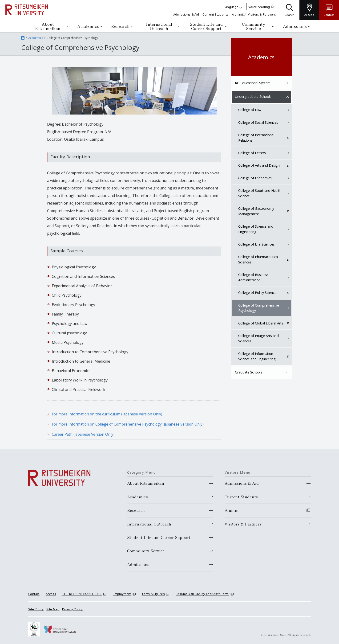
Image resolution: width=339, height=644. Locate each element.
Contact (34, 594)
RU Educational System (253, 83)
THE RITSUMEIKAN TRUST (82, 594)
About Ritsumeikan (48, 26)
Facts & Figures (153, 594)
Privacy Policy (72, 609)
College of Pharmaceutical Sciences (259, 260)
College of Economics (255, 178)
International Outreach (159, 26)
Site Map (53, 609)
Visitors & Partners (262, 14)
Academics (88, 26)
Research (120, 26)
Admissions (295, 26)
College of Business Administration (254, 277)
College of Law (250, 110)
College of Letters (252, 153)
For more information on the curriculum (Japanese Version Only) (109, 414)
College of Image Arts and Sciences (259, 338)
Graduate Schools (249, 372)
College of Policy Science (258, 293)
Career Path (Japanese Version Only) (84, 434)
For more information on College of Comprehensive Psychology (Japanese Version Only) (130, 424)
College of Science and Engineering (256, 229)
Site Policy (36, 609)
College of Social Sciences (258, 123)
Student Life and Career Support (206, 26)
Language (231, 7)
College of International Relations (257, 138)
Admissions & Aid (186, 14)
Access (51, 594)
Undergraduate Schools (253, 97)
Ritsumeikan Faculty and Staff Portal (202, 594)
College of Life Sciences (257, 244)
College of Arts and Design (259, 166)
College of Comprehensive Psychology (259, 308)
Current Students (215, 14)
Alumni (237, 14)
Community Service (254, 26)
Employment (122, 594)
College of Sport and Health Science (260, 194)
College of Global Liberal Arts (261, 323)
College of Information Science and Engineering (257, 356)
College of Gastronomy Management (256, 211)
